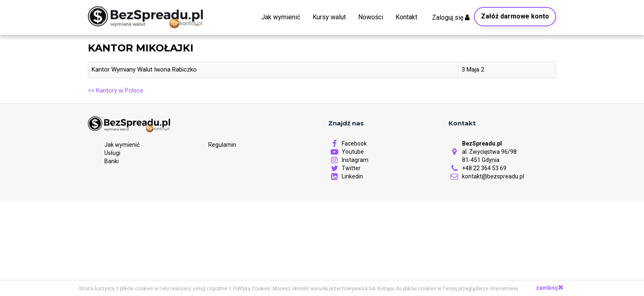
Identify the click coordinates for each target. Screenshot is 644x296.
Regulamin (222, 145)
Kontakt (406, 17)
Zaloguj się (451, 17)
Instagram (348, 160)
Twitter (344, 168)
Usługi (112, 153)
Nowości (371, 17)
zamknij (550, 288)
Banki (112, 161)
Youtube (346, 152)
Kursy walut (329, 17)
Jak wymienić (281, 17)
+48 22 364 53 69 (477, 168)
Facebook (347, 143)
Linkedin (346, 176)
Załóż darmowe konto (515, 16)
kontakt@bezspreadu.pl (486, 176)
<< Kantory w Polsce (116, 90)
